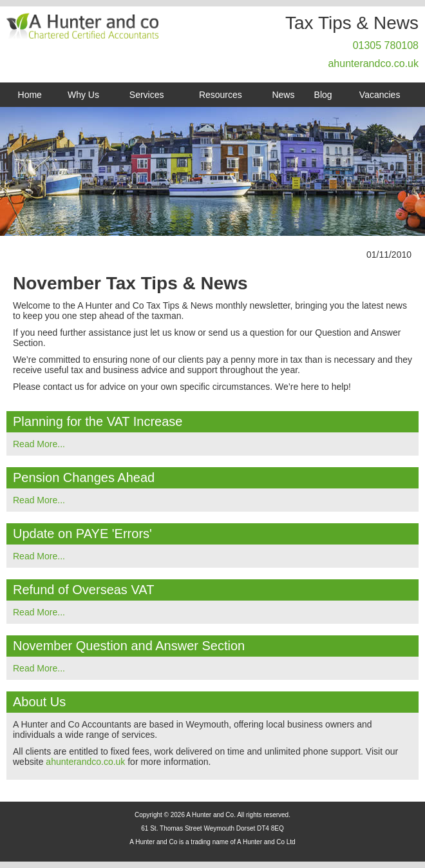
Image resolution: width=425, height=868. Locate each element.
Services (147, 95)
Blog (323, 95)
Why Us (83, 95)
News (283, 95)
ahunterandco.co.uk (373, 63)
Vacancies (380, 95)
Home (30, 95)
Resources (221, 95)
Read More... (39, 444)
